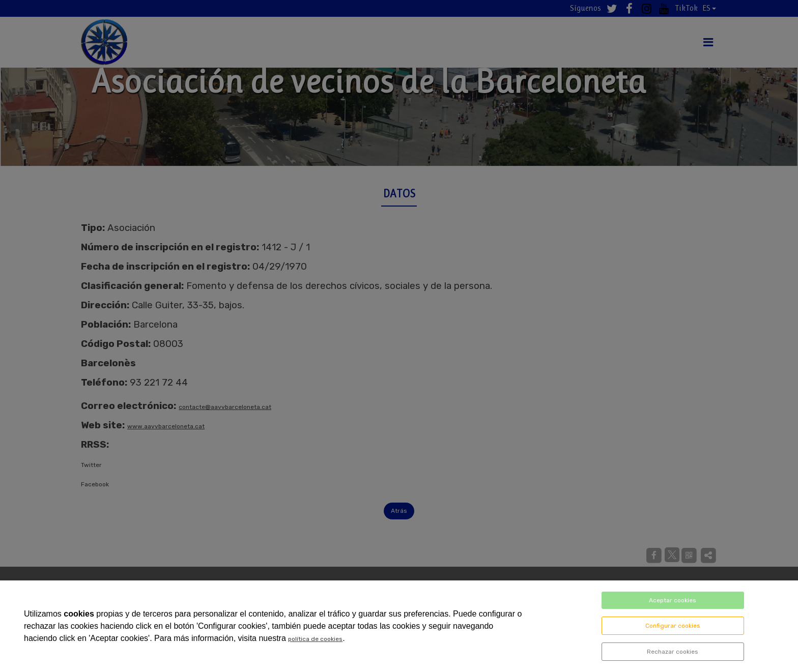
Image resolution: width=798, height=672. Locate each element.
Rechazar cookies (673, 652)
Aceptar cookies (673, 600)
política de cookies (315, 639)
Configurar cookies (673, 626)
